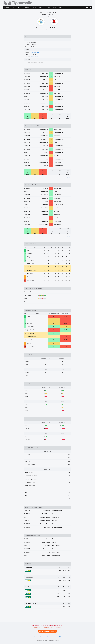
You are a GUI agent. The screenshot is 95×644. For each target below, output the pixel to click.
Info (60, 637)
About (48, 637)
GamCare (58, 627)
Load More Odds (47, 613)
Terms (42, 637)
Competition (27, 8)
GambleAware (38, 627)
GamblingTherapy (49, 627)
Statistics (48, 8)
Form (60, 8)
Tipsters (19, 8)
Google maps (34, 57)
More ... (69, 178)
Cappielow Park (35, 52)
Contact (54, 637)
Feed (35, 8)
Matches (7, 8)
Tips (13, 8)
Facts (55, 8)
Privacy (36, 637)
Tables (41, 8)
